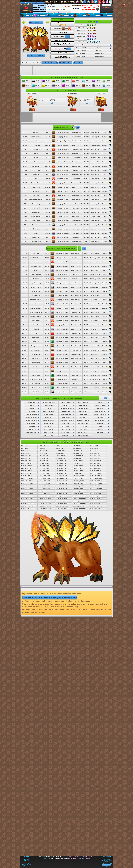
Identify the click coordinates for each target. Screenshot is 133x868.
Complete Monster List (27, 858)
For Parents (26, 857)
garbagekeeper (99, 53)
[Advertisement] (67, 8)
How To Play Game (26, 864)
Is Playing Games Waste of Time (26, 11)
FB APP (84, 858)
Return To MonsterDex (36, 22)
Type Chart (27, 863)
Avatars (26, 862)
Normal (68, 36)
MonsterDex (27, 861)
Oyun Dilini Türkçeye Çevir (26, 7)
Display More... (78, 63)
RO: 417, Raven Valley (65, 63)
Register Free (107, 858)
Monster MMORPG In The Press (86, 857)
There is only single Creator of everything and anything (50, 597)
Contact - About (74, 857)
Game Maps (26, 859)
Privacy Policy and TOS (75, 858)
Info (39, 3)
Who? (69, 49)
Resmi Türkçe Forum (107, 861)
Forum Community (107, 857)
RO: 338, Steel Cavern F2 (50, 63)
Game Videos (107, 859)
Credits (88, 858)
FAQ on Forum (26, 866)
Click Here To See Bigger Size (36, 55)
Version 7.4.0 (107, 5)
